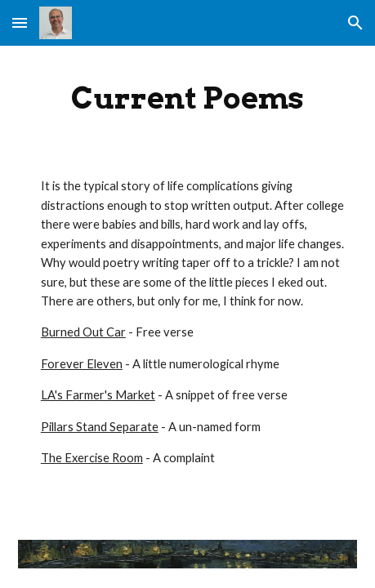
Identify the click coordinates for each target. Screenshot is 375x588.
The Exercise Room (92, 458)
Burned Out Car (83, 332)
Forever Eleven (82, 364)
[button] (20, 22)
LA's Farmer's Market (98, 395)
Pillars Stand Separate (100, 427)
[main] (187, 98)
